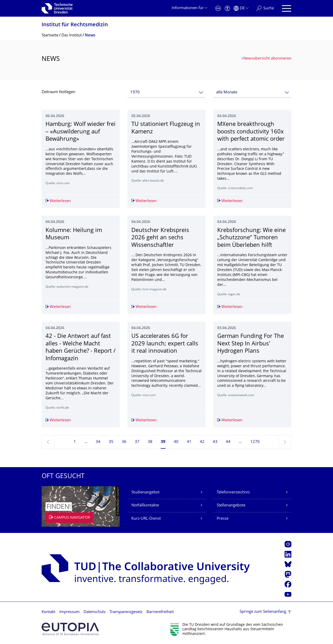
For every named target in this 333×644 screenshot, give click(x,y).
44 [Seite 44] (228, 442)
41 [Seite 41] (189, 442)
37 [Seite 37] (137, 442)
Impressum (69, 612)
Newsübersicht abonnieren (267, 59)
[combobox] (166, 92)
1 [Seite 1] (75, 442)
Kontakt (49, 612)
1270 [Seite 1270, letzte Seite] (255, 442)
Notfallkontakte (145, 505)
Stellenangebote (231, 505)
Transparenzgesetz (126, 612)
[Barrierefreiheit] (227, 8)
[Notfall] (218, 8)
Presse (223, 519)
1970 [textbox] (135, 92)
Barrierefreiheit (160, 612)
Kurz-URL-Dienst (146, 519)
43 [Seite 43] (215, 442)
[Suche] (265, 8)
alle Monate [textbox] (227, 92)
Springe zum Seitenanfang (263, 612)
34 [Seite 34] (98, 442)
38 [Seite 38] (150, 442)
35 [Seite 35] (111, 442)
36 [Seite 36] (124, 442)
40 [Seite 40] (176, 442)
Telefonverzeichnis (233, 492)
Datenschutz (95, 612)
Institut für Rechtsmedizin (75, 25)
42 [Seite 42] (202, 442)
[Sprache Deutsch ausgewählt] (241, 8)
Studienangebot (145, 492)
